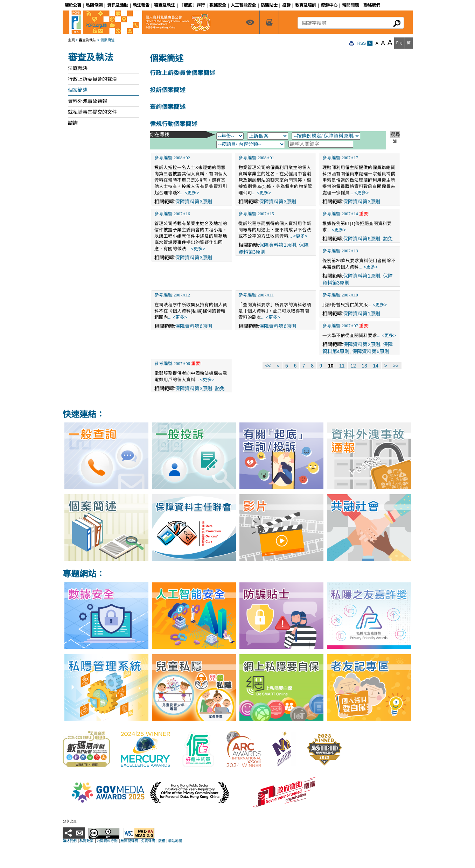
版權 (162, 841)
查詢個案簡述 (168, 107)
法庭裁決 (78, 68)
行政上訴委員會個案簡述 (183, 73)
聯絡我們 (70, 841)
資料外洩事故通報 (88, 101)
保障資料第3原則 (194, 202)
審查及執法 (88, 40)
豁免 (388, 239)
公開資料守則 (107, 841)
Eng (399, 43)
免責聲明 (148, 841)
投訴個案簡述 (168, 90)
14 (376, 366)
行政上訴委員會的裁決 (92, 79)
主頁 (71, 40)
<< (268, 366)
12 (353, 366)
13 (364, 366)
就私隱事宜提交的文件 (92, 112)
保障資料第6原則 (362, 239)
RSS (365, 43)
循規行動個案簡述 (174, 124)
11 (342, 366)
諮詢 (73, 123)
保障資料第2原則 (362, 344)
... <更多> (190, 193)
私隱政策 (86, 841)
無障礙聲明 (129, 841)
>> (396, 366)
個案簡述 (78, 90)
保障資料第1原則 (278, 245)
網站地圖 (175, 841)
